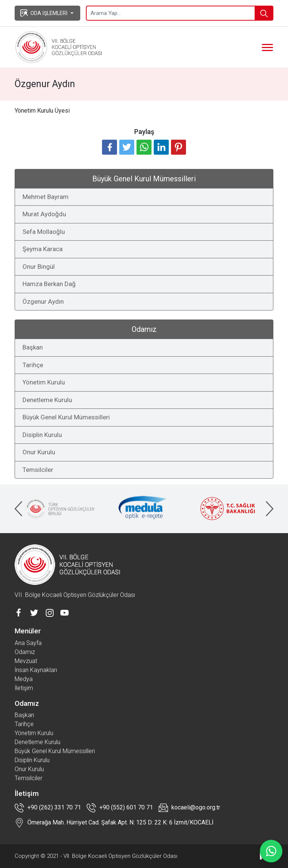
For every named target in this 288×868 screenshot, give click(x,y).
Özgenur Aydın (43, 301)
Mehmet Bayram (46, 197)
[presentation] (18, 509)
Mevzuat (26, 661)
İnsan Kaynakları (36, 670)
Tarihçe (33, 365)
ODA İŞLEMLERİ (44, 13)
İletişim (24, 688)
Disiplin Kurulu (42, 435)
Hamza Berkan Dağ (49, 284)
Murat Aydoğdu (44, 214)
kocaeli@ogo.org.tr (189, 808)
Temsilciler (38, 470)
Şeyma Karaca (43, 249)
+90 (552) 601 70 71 (120, 808)
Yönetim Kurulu (44, 382)
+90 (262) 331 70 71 (48, 808)
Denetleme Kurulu (47, 400)
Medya (24, 679)
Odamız (25, 652)
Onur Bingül (39, 267)
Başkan (33, 347)
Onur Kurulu (39, 452)
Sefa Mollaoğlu (44, 232)
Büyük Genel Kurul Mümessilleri (66, 417)
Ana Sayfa (28, 643)
